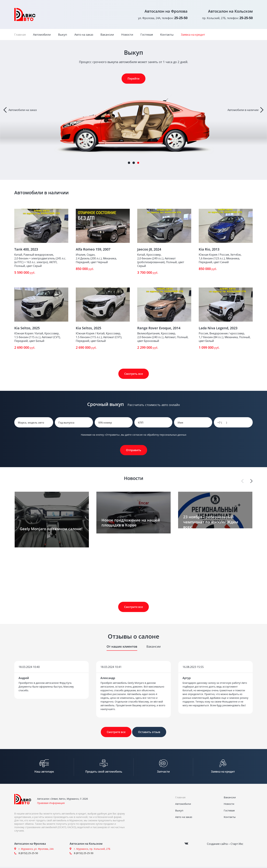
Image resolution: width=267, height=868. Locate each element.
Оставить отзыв (149, 732)
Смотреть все (134, 374)
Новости (127, 35)
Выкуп (63, 35)
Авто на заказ (84, 35)
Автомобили (42, 35)
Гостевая (147, 35)
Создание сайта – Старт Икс (225, 845)
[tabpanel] (133, 110)
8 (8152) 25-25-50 (28, 854)
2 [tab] (134, 163)
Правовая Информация (51, 804)
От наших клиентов (122, 646)
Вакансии (107, 35)
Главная (20, 35)
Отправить (134, 450)
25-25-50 (181, 18)
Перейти (133, 79)
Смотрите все (133, 607)
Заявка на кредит (193, 35)
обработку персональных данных (167, 435)
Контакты (167, 35)
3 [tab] (138, 163)
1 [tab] (129, 163)
